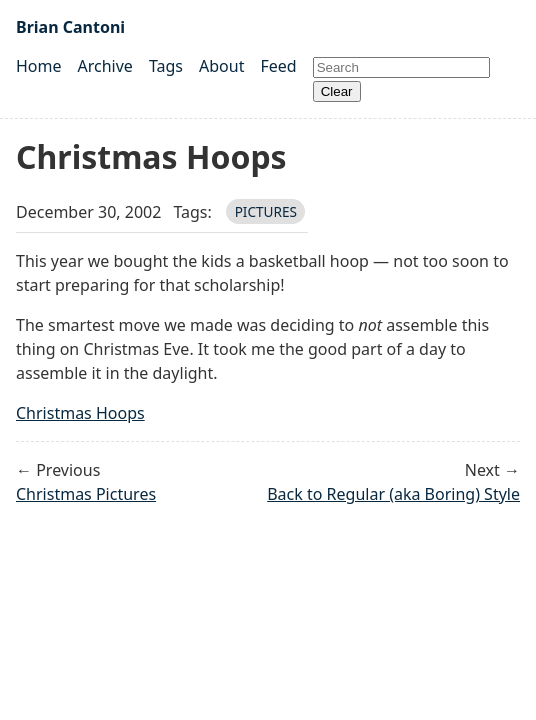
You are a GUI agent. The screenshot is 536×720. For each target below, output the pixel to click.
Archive (105, 66)
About (221, 66)
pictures (266, 211)
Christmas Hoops (80, 413)
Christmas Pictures (86, 494)
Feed (278, 66)
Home (39, 66)
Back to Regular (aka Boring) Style (393, 494)
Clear (337, 91)
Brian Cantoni (70, 27)
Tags (166, 66)
